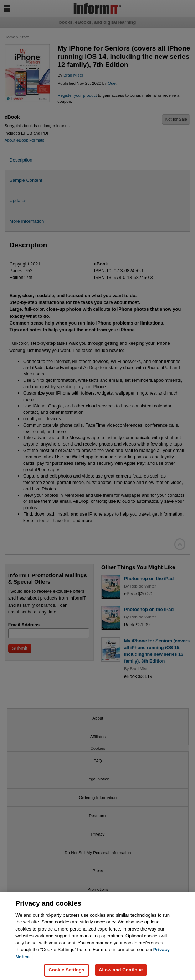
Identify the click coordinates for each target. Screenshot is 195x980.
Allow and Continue (121, 973)
